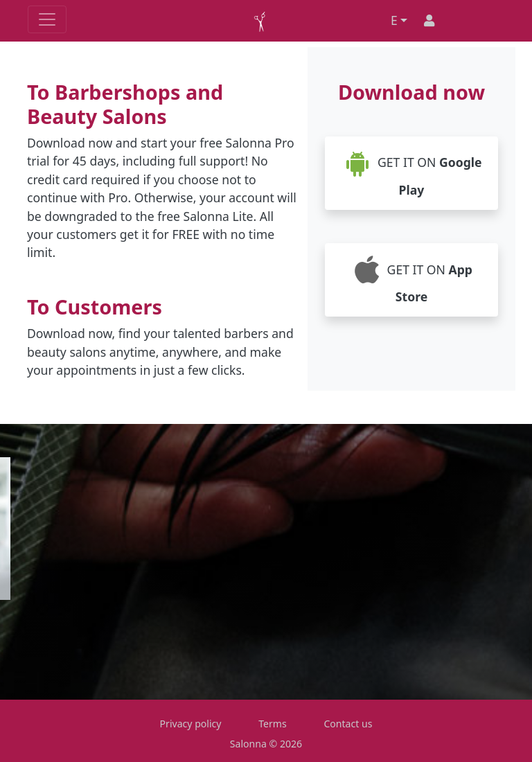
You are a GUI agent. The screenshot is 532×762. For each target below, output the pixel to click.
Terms (273, 724)
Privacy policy (191, 724)
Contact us (348, 724)
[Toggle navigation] (47, 19)
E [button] (394, 20)
